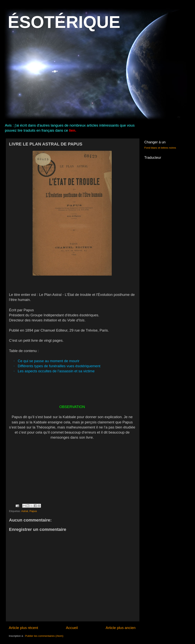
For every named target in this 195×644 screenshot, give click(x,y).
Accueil (72, 628)
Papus (33, 511)
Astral (25, 511)
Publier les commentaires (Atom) (44, 636)
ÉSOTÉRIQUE (64, 22)
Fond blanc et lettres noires (160, 148)
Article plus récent (23, 628)
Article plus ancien (121, 628)
